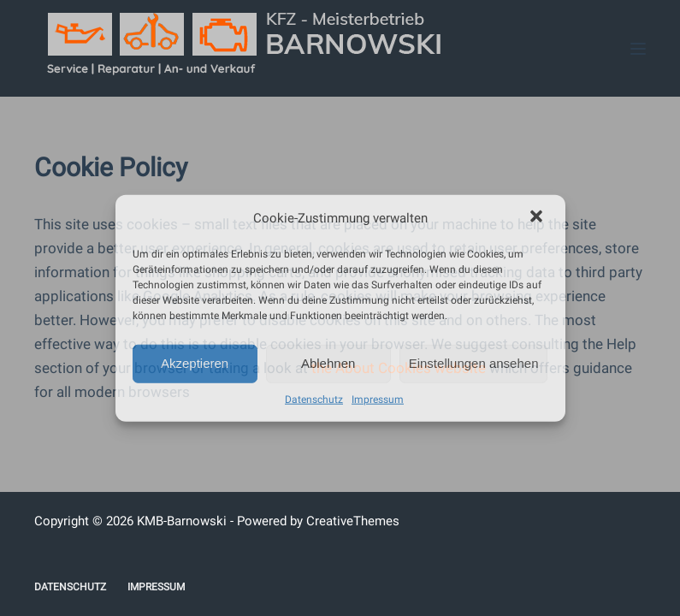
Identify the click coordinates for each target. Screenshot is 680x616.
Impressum (378, 399)
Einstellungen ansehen (474, 363)
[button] (538, 218)
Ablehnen (328, 363)
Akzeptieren (195, 363)
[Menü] (638, 49)
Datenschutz (314, 399)
